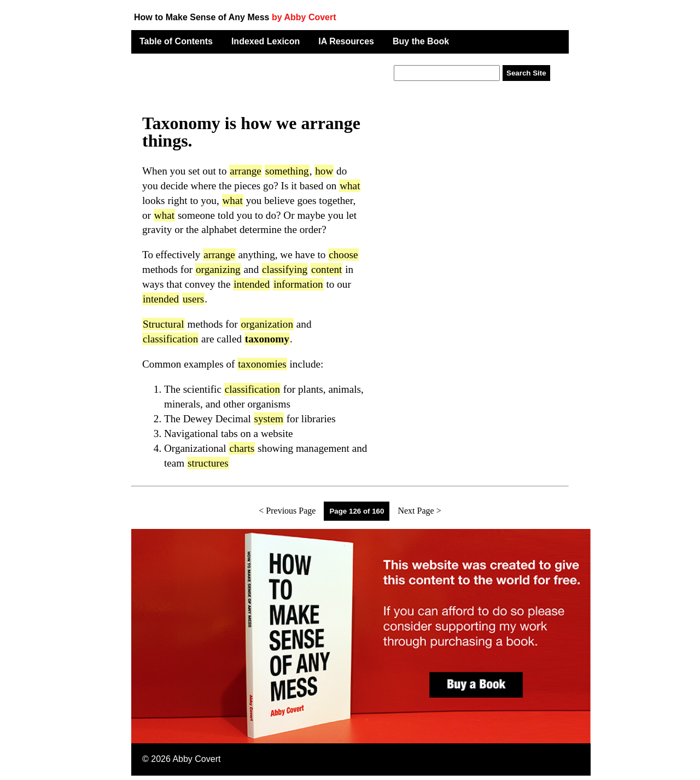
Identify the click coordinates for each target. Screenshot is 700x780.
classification (170, 339)
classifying (285, 269)
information (298, 284)
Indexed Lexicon (266, 41)
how (324, 171)
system (269, 419)
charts (242, 448)
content (326, 269)
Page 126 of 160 (357, 511)
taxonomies (262, 364)
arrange (246, 171)
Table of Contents (176, 41)
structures (208, 463)
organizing (218, 269)
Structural (164, 324)
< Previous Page (287, 511)
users (193, 299)
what (350, 186)
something (287, 171)
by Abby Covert (304, 17)
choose (343, 255)
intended (252, 284)
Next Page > (419, 511)
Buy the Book (421, 41)
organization (267, 324)
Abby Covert (196, 759)
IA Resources (346, 41)
